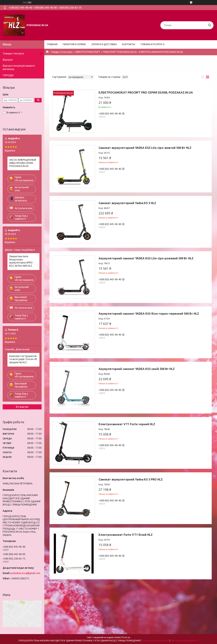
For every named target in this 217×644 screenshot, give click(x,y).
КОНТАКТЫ (129, 44)
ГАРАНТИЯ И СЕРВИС (74, 44)
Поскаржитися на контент (155, 641)
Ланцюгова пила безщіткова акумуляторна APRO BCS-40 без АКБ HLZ (21, 261)
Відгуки (8, 60)
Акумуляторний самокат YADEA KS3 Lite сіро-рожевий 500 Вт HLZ (146, 258)
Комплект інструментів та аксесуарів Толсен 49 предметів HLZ (23, 359)
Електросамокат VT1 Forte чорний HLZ (127, 424)
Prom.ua (126, 637)
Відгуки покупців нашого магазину (19, 67)
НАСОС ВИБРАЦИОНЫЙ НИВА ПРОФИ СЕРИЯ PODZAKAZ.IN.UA (23, 163)
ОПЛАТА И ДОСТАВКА (104, 44)
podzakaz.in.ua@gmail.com (25, 573)
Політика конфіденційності (185, 641)
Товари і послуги (13, 53)
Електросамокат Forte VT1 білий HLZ (126, 535)
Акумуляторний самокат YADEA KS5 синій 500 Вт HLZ (137, 369)
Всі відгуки (22, 407)
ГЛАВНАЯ (52, 44)
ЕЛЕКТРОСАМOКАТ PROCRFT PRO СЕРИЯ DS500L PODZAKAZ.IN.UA (146, 92)
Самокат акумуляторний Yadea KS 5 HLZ (127, 203)
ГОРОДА (8, 75)
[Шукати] (209, 25)
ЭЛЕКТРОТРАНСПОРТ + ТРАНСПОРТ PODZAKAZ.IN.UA (106, 52)
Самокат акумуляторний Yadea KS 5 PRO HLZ (131, 479)
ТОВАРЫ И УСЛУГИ (151, 44)
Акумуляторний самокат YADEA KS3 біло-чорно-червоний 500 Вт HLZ (149, 314)
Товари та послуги (62, 52)
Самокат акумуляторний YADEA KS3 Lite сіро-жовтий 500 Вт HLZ (145, 148)
